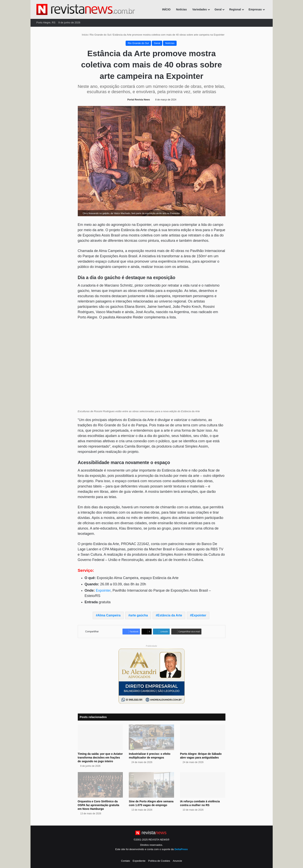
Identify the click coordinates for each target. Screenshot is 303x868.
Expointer (103, 590)
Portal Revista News (139, 100)
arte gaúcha (139, 615)
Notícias (181, 9)
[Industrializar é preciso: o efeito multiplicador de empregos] (151, 737)
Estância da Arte (170, 615)
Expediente (139, 861)
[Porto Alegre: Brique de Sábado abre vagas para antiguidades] (203, 737)
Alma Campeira (109, 615)
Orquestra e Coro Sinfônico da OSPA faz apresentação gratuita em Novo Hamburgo (99, 805)
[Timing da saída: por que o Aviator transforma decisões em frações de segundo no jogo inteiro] (100, 737)
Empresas (255, 9)
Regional (235, 9)
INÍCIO (166, 9)
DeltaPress (181, 849)
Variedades (200, 9)
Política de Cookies (159, 861)
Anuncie (177, 861)
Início (83, 35)
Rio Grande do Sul (100, 35)
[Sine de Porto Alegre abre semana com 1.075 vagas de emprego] (151, 785)
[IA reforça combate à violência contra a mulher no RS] (203, 785)
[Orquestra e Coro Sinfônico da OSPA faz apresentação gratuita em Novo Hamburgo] (100, 785)
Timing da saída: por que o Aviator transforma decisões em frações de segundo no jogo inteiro (100, 758)
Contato (126, 861)
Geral (218, 9)
